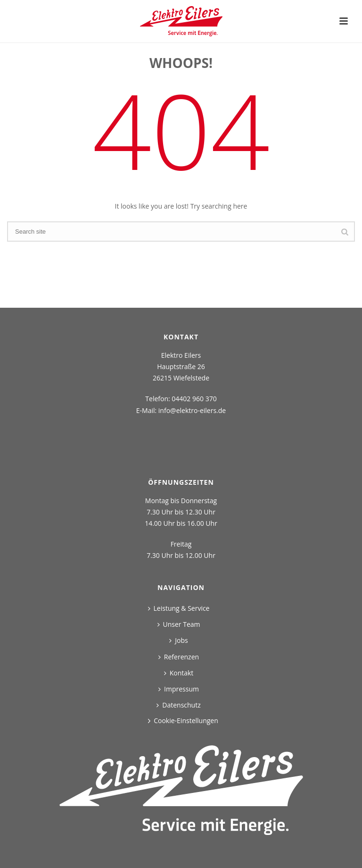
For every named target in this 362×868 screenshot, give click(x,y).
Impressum (179, 689)
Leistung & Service (179, 608)
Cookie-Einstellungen (186, 721)
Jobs (178, 640)
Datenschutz (178, 705)
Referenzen (179, 657)
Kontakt (179, 673)
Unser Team (179, 624)
